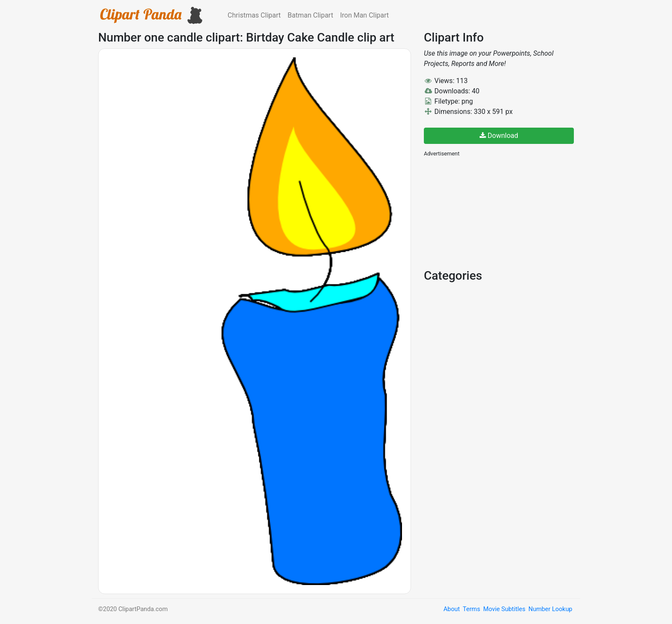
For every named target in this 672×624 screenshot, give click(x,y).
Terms (471, 609)
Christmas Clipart (254, 15)
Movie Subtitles (504, 609)
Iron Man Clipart (364, 15)
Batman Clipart (310, 15)
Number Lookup (550, 609)
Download (499, 136)
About (452, 609)
